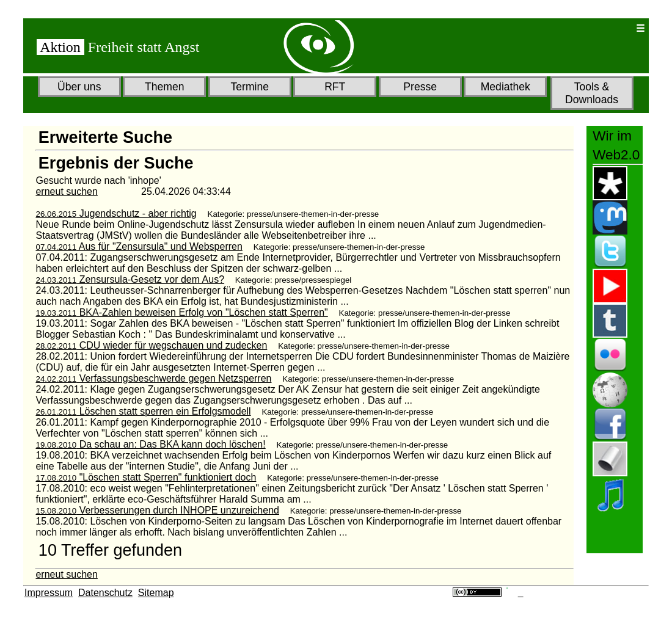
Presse (420, 87)
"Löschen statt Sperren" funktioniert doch (146, 477)
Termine (250, 87)
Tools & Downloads (592, 93)
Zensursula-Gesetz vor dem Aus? (130, 279)
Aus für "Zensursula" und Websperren (139, 246)
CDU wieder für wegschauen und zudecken (151, 345)
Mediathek (506, 87)
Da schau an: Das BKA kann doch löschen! (150, 444)
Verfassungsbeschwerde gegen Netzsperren (153, 378)
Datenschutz (105, 593)
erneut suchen (66, 191)
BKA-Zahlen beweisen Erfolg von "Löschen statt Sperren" (181, 312)
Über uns (79, 87)
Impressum (49, 593)
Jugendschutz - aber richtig (116, 213)
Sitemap (156, 593)
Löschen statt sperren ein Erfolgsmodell (143, 411)
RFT (335, 87)
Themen (165, 87)
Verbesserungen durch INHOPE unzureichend (157, 510)
